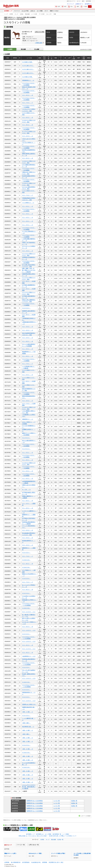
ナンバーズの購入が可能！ (58, 853)
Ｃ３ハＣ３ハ (26, 716)
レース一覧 (57, 801)
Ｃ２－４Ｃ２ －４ (28, 545)
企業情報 (7, 862)
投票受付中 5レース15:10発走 (35, 806)
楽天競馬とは (88, 4)
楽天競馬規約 (26, 862)
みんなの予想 (25, 11)
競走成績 (27, 14)
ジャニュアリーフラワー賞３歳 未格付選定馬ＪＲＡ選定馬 (29, 787)
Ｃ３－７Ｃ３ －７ (28, 582)
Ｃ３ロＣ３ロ (26, 608)
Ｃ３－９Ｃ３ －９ (28, 627)
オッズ (16, 14)
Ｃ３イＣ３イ (26, 578)
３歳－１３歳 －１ (28, 712)
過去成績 (23, 49)
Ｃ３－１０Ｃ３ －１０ (29, 630)
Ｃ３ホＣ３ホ (26, 567)
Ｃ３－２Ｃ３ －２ (28, 136)
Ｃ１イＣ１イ (26, 438)
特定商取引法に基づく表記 (56, 862)
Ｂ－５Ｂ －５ (26, 490)
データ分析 (42, 14)
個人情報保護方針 (16, 862)
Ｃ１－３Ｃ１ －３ (28, 221)
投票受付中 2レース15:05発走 (35, 801)
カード (79, 1)
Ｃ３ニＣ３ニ (26, 745)
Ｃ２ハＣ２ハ (26, 553)
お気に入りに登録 (40, 32)
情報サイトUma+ (54, 11)
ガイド (46, 11)
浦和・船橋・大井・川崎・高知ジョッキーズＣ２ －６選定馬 (29, 270)
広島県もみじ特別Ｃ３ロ (29, 704)
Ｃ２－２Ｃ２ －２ (28, 338)
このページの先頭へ (86, 816)
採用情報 (45, 862)
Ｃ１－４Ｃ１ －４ (28, 214)
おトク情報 (40, 11)
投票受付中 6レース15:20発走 (35, 803)
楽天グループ (70, 1)
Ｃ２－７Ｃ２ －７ (28, 103)
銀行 (83, 1)
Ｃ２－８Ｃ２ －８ (28, 125)
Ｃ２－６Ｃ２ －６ (28, 95)
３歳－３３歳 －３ (28, 771)
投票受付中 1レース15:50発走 (35, 811)
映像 (55, 14)
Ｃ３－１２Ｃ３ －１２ (29, 701)
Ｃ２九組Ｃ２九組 (28, 62)
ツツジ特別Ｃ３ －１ (28, 203)
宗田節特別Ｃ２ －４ (28, 80)
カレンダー (49, 14)
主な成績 (37, 49)
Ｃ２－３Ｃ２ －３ (28, 251)
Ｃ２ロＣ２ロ (26, 560)
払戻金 (22, 14)
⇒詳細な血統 (39, 43)
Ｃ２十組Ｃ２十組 (28, 77)
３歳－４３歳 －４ (28, 775)
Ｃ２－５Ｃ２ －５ (28, 530)
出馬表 (11, 14)
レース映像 (66, 834)
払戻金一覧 (74, 801)
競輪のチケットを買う (10, 853)
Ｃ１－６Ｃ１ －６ (28, 341)
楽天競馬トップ (8, 11)
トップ (6, 14)
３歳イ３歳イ (26, 723)
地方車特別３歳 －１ (28, 727)
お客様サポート (79, 4)
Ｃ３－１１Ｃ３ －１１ (29, 612)
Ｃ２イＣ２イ (26, 308)
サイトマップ (70, 4)
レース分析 (34, 14)
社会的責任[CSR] (36, 862)
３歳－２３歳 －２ (28, 749)
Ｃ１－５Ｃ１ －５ (28, 206)
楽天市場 (88, 1)
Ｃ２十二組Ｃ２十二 (28, 66)
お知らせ (33, 11)
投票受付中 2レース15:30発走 (35, 808)
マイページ (17, 11)
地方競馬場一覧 (57, 834)
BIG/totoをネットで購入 (35, 853)
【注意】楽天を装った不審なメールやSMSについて (62, 836)
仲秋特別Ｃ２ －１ (28, 419)
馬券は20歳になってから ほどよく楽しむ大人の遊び (33, 836)
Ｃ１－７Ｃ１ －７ (28, 364)
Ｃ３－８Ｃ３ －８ (28, 590)
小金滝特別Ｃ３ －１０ (29, 656)
